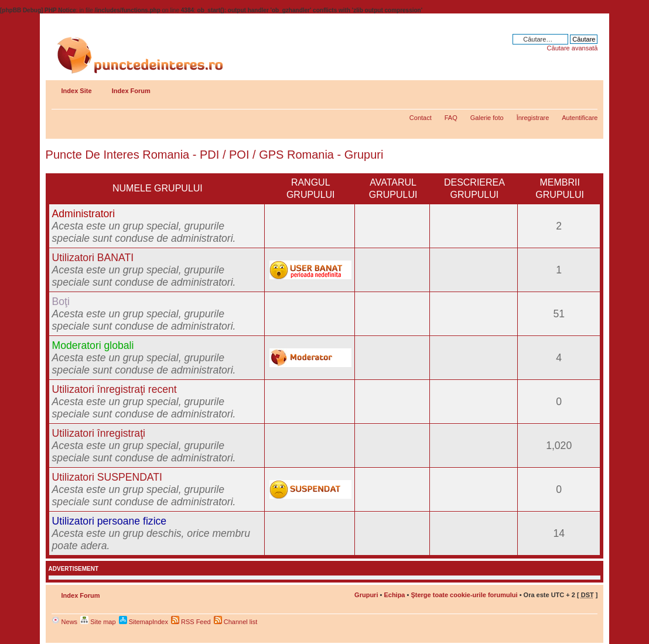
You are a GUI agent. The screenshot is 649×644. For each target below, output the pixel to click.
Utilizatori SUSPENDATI (107, 477)
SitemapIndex (144, 622)
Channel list (236, 622)
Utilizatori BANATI (93, 258)
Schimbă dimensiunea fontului (589, 88)
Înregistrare (533, 118)
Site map (98, 622)
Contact (421, 118)
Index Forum (131, 91)
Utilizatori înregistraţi (99, 433)
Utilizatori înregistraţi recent (115, 389)
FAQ (451, 118)
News (65, 622)
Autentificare (580, 118)
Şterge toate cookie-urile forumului (464, 595)
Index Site (77, 91)
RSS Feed (191, 622)
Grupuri (366, 595)
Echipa (394, 595)
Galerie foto (487, 118)
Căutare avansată (573, 48)
